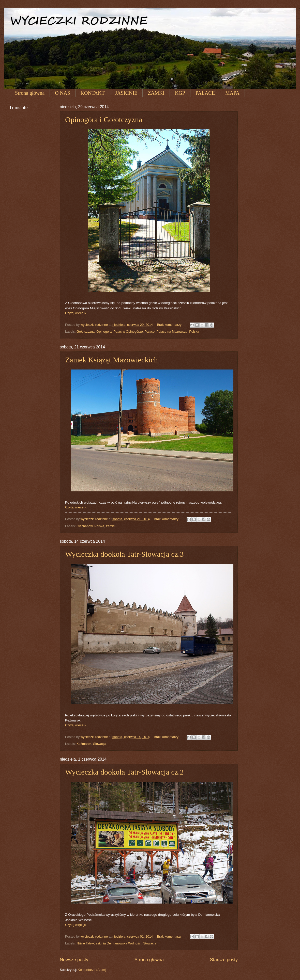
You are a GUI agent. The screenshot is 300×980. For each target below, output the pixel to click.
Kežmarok (84, 744)
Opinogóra (104, 332)
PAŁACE (205, 93)
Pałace (150, 332)
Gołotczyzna (86, 332)
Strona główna (30, 93)
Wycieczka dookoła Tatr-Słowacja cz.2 (124, 772)
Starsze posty (224, 960)
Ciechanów (85, 526)
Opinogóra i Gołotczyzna (104, 119)
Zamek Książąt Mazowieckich (111, 360)
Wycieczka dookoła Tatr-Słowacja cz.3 (124, 554)
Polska (194, 332)
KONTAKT (93, 93)
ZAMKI (156, 93)
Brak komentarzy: (170, 325)
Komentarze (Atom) (92, 970)
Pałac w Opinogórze (128, 332)
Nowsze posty (74, 960)
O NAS (62, 93)
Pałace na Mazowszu (172, 332)
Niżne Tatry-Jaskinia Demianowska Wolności (109, 943)
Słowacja (100, 744)
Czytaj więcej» (76, 313)
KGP (180, 93)
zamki (110, 526)
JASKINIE (126, 93)
